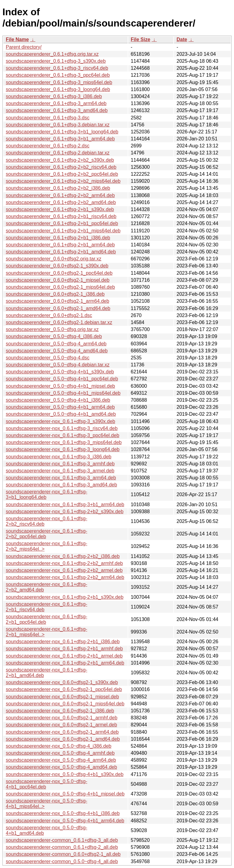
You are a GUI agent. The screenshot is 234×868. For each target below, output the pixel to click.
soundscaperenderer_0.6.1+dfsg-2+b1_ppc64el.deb (62, 223)
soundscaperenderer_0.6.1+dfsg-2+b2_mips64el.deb (63, 181)
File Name (17, 39)
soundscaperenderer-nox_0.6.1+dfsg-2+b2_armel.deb (64, 570)
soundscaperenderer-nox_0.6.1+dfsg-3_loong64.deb (63, 449)
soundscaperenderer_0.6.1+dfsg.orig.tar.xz (52, 54)
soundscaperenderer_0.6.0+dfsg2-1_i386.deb (55, 294)
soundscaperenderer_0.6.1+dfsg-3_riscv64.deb (57, 68)
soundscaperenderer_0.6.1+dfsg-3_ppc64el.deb (58, 75)
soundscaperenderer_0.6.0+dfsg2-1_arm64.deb (57, 301)
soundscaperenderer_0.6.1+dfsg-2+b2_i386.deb (58, 188)
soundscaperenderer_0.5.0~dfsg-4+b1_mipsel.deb (60, 386)
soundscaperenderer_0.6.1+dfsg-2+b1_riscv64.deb (61, 216)
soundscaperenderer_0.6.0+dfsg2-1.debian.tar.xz (59, 322)
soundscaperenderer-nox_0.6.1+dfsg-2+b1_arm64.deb (65, 663)
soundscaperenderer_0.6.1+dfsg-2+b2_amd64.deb (61, 202)
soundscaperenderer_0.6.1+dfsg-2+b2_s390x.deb (60, 160)
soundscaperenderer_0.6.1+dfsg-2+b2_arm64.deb (60, 195)
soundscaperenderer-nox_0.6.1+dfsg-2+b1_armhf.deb (64, 649)
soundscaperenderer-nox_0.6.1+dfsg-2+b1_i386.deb (63, 642)
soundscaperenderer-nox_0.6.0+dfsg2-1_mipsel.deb (62, 697)
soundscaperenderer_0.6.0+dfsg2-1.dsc (49, 315)
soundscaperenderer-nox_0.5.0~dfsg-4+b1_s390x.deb (65, 774)
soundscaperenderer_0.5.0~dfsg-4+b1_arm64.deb (60, 407)
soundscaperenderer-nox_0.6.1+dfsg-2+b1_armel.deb (64, 656)
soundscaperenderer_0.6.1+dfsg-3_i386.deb (54, 96)
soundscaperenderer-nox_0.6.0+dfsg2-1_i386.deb (60, 711)
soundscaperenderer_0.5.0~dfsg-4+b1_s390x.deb (60, 372)
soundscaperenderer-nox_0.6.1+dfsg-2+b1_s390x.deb (65, 597)
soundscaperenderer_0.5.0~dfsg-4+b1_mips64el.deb (63, 393)
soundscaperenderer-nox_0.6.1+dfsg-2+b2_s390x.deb (65, 512)
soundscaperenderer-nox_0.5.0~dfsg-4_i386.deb (58, 746)
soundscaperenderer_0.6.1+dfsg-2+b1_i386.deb (58, 238)
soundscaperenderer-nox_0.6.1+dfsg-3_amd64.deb (61, 485)
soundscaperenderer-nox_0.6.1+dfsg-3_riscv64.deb (62, 428)
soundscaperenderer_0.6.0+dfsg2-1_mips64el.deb (60, 287)
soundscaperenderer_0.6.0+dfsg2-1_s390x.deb (57, 266)
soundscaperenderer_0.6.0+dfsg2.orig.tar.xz (54, 259)
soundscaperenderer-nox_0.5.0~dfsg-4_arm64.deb (61, 760)
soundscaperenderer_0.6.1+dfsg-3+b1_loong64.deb (62, 132)
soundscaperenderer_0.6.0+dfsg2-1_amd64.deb (58, 308)
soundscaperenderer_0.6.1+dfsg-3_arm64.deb (56, 103)
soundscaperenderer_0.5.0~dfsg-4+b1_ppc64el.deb (62, 379)
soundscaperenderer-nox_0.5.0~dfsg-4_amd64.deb (61, 767)
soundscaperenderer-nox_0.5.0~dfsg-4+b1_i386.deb (63, 813)
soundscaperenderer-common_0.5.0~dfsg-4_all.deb (62, 861)
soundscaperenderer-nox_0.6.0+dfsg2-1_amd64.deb (63, 739)
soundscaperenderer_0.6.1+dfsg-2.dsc (48, 146)
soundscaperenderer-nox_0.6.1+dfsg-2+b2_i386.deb (63, 556)
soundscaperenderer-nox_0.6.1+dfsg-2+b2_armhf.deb (64, 563)
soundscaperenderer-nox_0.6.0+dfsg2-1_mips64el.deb (65, 704)
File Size (140, 39)
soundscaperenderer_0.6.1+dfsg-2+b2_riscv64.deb (61, 167)
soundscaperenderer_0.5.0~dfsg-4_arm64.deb (56, 344)
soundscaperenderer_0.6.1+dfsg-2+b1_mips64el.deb (63, 231)
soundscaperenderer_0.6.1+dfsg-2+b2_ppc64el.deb (62, 174)
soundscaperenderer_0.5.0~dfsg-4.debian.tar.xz (58, 365)
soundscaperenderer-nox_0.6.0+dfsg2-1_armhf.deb (62, 718)
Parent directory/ (24, 47)
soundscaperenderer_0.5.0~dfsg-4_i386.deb (54, 336)
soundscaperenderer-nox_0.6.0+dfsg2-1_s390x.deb (62, 682)
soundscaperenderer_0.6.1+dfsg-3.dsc (48, 118)
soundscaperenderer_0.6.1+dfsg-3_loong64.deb (58, 89)
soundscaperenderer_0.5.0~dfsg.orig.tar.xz (52, 329)
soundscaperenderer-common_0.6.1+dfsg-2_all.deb (62, 847)
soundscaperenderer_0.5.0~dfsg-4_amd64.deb (57, 351)
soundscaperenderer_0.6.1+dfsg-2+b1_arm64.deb (60, 245)
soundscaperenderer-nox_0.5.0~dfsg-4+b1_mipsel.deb (65, 794)
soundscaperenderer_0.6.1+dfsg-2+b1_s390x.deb (60, 209)
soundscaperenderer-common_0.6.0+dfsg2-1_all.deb (63, 854)
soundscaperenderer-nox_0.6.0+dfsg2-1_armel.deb (61, 725)
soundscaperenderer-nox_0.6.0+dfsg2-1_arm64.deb (62, 732)
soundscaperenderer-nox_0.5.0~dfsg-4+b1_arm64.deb (65, 821)
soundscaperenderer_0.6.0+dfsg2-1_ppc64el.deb (59, 273)
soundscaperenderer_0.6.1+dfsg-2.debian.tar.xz (58, 153)
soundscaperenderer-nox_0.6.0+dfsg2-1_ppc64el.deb (64, 689)
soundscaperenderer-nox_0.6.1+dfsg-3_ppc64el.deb (62, 435)
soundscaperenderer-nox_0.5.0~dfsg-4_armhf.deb (60, 753)
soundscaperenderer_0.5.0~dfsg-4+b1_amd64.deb (61, 414)
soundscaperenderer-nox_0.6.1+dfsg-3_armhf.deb (60, 464)
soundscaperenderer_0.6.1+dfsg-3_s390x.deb (56, 61)
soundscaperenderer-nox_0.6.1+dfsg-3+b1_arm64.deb (65, 505)
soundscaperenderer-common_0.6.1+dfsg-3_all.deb (62, 840)
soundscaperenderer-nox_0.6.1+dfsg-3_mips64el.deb (64, 442)
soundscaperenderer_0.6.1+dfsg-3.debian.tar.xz (58, 125)
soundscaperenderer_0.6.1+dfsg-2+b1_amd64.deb (61, 252)
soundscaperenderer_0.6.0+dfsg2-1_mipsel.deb (58, 280)
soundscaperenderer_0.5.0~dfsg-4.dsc (48, 358)
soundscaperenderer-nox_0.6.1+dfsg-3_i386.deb (58, 457)
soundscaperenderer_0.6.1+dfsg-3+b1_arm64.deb (60, 139)
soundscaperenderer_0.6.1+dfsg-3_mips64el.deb (59, 82)
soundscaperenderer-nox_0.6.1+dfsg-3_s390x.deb (60, 421)
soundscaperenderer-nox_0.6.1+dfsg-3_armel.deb (60, 471)
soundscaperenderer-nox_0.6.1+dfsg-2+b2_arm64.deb (65, 577)
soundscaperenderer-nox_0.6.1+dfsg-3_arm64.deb (61, 478)
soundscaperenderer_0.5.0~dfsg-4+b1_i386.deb (58, 400)
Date (182, 39)
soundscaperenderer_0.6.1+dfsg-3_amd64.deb (57, 110)
